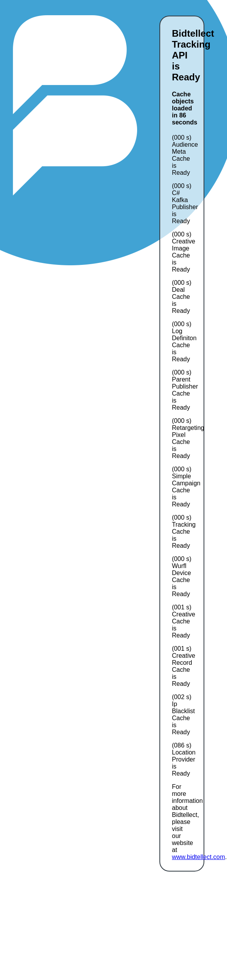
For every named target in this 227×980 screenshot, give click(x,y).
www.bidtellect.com (198, 857)
